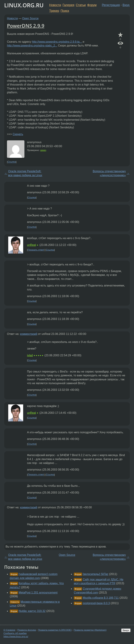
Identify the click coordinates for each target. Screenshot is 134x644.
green (43, 150)
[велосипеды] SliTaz (96, 574)
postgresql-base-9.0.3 (96, 603)
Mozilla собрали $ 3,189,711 (101, 598)
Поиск (65, 11)
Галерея (68, 5)
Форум (92, 5)
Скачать (18, 134)
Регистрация (111, 5)
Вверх (126, 630)
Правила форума (27, 630)
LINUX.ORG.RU (24, 5)
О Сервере (9, 630)
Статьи (81, 5)
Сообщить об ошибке (15, 633)
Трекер (54, 11)
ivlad (30, 355)
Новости (55, 5)
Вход (126, 5)
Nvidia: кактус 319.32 (32, 611)
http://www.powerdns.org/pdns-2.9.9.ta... (57, 42)
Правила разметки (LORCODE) (55, 630)
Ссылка (12, 162)
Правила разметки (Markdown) (90, 630)
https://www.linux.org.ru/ (16, 636)
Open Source (30, 18)
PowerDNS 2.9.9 (26, 26)
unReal (31, 245)
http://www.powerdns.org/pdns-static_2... (32, 46)
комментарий (29, 334)
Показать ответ (36, 250)
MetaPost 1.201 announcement (38, 593)
